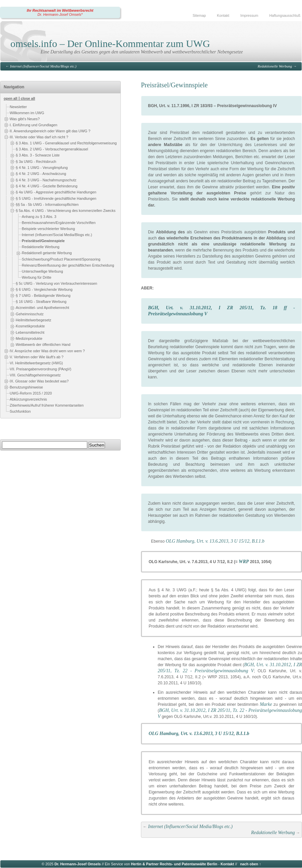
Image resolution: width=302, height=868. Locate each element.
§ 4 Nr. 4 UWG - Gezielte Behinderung (47, 186)
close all (28, 98)
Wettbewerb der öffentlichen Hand (43, 345)
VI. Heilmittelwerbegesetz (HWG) (36, 363)
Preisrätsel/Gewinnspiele (43, 241)
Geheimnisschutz (30, 314)
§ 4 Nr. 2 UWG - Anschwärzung (41, 174)
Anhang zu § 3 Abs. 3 (39, 217)
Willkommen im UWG (27, 113)
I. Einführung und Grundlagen (34, 125)
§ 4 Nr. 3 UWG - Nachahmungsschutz (46, 180)
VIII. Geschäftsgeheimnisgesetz (35, 375)
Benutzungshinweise (26, 387)
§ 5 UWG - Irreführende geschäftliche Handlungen (56, 198)
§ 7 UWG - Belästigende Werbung (43, 295)
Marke (266, 704)
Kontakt (223, 15)
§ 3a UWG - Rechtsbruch (36, 162)
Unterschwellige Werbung (42, 271)
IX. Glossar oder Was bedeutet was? (39, 381)
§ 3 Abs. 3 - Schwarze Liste (38, 155)
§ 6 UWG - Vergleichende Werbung (44, 289)
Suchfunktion (20, 411)
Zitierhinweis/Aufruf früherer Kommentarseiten (47, 405)
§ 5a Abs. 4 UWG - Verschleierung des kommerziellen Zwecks (66, 211)
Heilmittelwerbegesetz (34, 320)
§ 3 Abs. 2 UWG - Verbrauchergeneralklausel (52, 149)
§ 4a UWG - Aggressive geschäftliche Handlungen (56, 192)
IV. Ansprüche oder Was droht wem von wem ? (47, 351)
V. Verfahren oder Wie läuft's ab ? (37, 357)
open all (11, 98)
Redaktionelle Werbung (275, 66)
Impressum (249, 15)
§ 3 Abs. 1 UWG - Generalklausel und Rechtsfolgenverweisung (66, 143)
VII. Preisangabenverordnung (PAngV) (40, 369)
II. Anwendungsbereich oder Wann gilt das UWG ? (50, 131)
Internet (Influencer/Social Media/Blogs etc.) (43, 66)
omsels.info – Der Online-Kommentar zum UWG (110, 43)
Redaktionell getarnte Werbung (47, 253)
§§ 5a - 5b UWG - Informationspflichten (47, 204)
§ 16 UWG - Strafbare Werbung (41, 302)
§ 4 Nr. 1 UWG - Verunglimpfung (42, 168)
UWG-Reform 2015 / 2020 (31, 393)
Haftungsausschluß (285, 15)
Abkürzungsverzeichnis (28, 399)
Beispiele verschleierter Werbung (48, 229)
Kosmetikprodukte (30, 326)
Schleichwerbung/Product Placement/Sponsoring (61, 259)
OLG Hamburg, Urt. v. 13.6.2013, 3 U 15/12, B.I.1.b (215, 541)
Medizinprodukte (29, 338)
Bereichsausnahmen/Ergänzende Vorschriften (59, 223)
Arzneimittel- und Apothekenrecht (42, 308)
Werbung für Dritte (37, 277)
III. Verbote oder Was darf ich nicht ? (39, 137)
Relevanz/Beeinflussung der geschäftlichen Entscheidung (68, 265)
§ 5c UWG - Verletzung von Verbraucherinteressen (56, 283)
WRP (244, 562)
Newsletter (18, 107)
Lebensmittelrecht (30, 332)
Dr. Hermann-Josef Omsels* (60, 14)
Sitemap (199, 15)
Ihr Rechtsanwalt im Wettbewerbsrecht (60, 10)
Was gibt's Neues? (25, 119)
